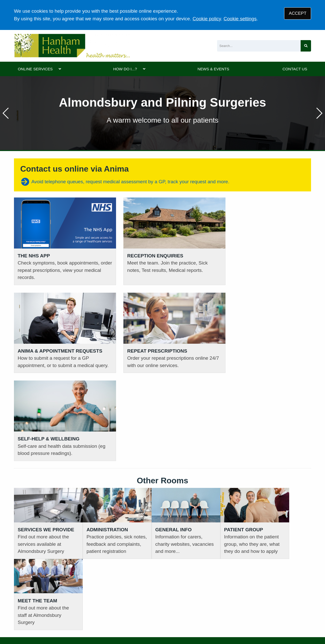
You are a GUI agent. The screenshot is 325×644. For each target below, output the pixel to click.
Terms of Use (59, 608)
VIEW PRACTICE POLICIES (199, 543)
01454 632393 (106, 541)
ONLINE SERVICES (35, 69)
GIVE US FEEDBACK (268, 543)
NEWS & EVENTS (213, 69)
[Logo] (72, 46)
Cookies (177, 608)
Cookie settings (240, 19)
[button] (319, 113)
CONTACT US (295, 69)
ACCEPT (298, 13)
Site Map (199, 608)
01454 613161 (29, 533)
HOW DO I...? (125, 69)
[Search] (259, 46)
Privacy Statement (94, 608)
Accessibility (153, 608)
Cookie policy (207, 19)
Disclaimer (126, 608)
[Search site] (306, 46)
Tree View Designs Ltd (40, 625)
